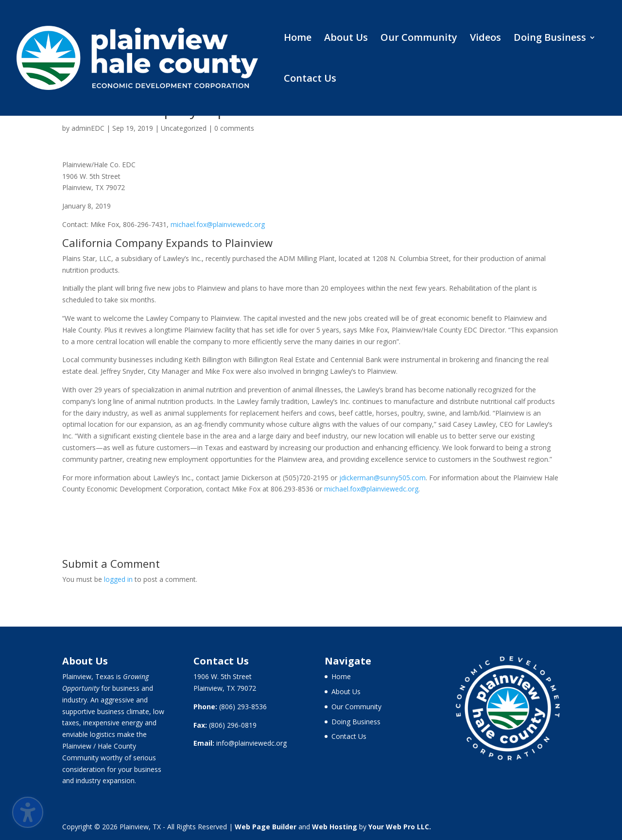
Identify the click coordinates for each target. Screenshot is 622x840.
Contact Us (310, 80)
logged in (118, 579)
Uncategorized (184, 128)
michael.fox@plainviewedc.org (218, 224)
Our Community (419, 39)
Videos (485, 39)
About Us (346, 39)
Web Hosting (335, 827)
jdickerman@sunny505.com (382, 478)
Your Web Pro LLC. (400, 827)
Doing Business (550, 39)
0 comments (234, 128)
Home (298, 39)
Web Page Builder (266, 827)
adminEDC (88, 128)
